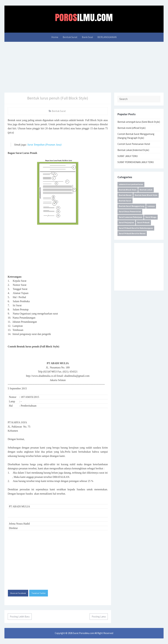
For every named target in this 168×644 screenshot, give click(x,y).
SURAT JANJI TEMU (128, 156)
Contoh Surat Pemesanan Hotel (134, 144)
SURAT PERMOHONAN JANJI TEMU (136, 162)
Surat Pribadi (143, 222)
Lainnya (151, 206)
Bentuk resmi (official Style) (131, 128)
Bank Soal (87, 37)
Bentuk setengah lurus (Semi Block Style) (139, 122)
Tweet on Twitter (39, 593)
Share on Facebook (18, 593)
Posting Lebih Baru (20, 617)
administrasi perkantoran (131, 184)
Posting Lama (99, 617)
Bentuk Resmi (125, 195)
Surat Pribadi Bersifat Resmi (132, 233)
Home (55, 37)
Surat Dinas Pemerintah (130, 211)
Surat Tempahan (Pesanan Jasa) (44, 145)
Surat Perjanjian (126, 222)
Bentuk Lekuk (146, 190)
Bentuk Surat (70, 37)
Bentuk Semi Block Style (146, 195)
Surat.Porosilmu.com (84, 633)
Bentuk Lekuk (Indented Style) (133, 150)
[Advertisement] (84, 66)
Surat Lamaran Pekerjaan (131, 217)
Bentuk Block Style (128, 190)
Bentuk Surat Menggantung (132, 206)
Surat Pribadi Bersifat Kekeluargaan (136, 228)
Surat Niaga (151, 217)
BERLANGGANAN (107, 37)
